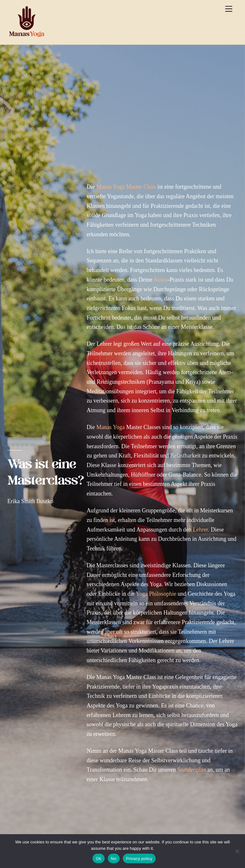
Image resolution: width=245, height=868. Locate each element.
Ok (98, 859)
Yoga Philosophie (156, 594)
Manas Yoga (111, 427)
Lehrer (200, 530)
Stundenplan (192, 770)
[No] (237, 851)
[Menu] (229, 9)
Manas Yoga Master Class (126, 187)
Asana (161, 280)
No (114, 859)
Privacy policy (139, 859)
